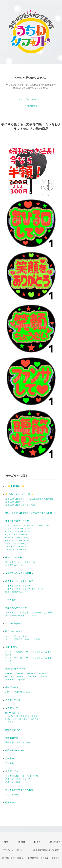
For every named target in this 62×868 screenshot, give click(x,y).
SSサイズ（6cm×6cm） (17, 546)
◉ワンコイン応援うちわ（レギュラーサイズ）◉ (29, 513)
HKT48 (42, 673)
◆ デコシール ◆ (14, 557)
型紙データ (11, 802)
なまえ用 (24, 612)
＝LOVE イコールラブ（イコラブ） (23, 716)
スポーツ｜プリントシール (18, 779)
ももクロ (10, 722)
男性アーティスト (14, 700)
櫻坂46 (44, 676)
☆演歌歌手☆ (12, 738)
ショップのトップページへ (31, 99)
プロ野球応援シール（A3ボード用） (23, 776)
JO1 (7, 692)
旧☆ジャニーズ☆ (14, 631)
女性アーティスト (14, 730)
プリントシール (13, 562)
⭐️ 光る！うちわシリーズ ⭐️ (19, 494)
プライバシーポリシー (14, 850)
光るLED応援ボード (15, 502)
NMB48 (31, 673)
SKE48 (20, 673)
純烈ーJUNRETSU (15, 750)
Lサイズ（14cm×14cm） (17, 534)
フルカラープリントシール (18, 586)
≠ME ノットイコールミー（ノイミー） (24, 719)
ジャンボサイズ (13, 525)
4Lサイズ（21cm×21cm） (37, 525)
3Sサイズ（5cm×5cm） (17, 549)
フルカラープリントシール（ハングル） (25, 589)
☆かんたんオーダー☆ (16, 608)
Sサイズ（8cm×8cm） (16, 543)
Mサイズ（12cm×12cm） (18, 537)
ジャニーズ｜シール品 (16, 636)
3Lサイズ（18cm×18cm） (18, 528)
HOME (5, 842)
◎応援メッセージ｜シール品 (19, 581)
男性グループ (12, 687)
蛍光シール (30, 562)
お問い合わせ (31, 106)
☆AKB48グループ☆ (15, 669)
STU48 (20, 676)
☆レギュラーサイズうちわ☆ (19, 790)
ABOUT (21, 842)
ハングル (33, 615)
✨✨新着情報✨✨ (15, 486)
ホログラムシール (14, 565)
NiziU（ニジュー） (15, 713)
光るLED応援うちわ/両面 (41, 499)
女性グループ (12, 708)
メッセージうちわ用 (42, 612)
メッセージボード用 (15, 615)
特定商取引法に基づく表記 (46, 850)
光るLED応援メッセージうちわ (20, 505)
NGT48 (9, 676)
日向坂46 (10, 679)
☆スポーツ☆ (12, 771)
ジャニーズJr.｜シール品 (17, 639)
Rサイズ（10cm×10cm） (18, 540)
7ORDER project (22, 692)
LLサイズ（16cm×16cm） (18, 531)
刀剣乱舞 (10, 758)
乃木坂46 (32, 676)
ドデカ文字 (11, 600)
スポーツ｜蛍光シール (16, 782)
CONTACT (55, 842)
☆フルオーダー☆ (14, 623)
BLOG (37, 842)
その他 (37, 639)
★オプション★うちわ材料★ (19, 573)
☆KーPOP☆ (12, 647)
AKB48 (9, 673)
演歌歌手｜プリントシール (18, 742)
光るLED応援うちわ (15, 499)
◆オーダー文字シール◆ (17, 521)
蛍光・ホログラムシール (17, 592)
